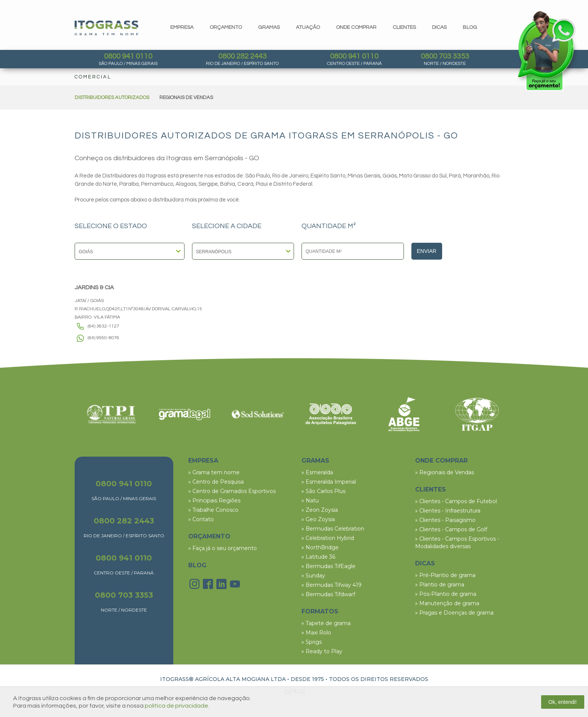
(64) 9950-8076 (103, 338)
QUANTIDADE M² (329, 226)
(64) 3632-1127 (103, 326)
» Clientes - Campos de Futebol (456, 501)
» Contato (201, 519)
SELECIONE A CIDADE (227, 226)
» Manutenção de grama (447, 603)
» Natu (310, 501)
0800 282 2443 (242, 56)
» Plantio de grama (440, 585)
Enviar (427, 251)
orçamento (226, 27)
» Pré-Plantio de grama (445, 575)
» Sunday (313, 576)
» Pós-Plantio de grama (446, 594)
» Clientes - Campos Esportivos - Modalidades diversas (457, 543)
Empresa (182, 27)
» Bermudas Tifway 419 (331, 585)
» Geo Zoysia (318, 519)
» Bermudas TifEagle (328, 566)
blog (470, 27)
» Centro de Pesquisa (216, 482)
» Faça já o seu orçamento (223, 548)
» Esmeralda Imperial (329, 482)
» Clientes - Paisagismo (445, 520)
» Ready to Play (322, 651)
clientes (404, 27)
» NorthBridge (320, 547)
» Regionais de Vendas (445, 472)
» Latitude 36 (318, 557)
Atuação (308, 27)
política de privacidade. (177, 706)
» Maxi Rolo (316, 633)
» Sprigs (312, 642)
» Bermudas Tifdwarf (328, 594)
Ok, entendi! (563, 702)
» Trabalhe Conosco (213, 510)
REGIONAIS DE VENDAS (186, 98)
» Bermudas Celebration (333, 529)
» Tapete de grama (326, 623)
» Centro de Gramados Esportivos (232, 491)
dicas (439, 27)
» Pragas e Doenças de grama (454, 613)
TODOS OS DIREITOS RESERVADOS (379, 679)
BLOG (197, 565)
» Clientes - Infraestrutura (448, 511)
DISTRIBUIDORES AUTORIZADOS (112, 98)
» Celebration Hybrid (328, 538)
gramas (269, 27)
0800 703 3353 (445, 56)
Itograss (106, 28)
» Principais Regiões (214, 501)
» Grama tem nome (214, 472)
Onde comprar (356, 27)
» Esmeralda (317, 472)
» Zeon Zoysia (320, 510)
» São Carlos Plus (323, 491)
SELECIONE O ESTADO (111, 226)
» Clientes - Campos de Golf (451, 529)
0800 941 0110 (128, 56)
